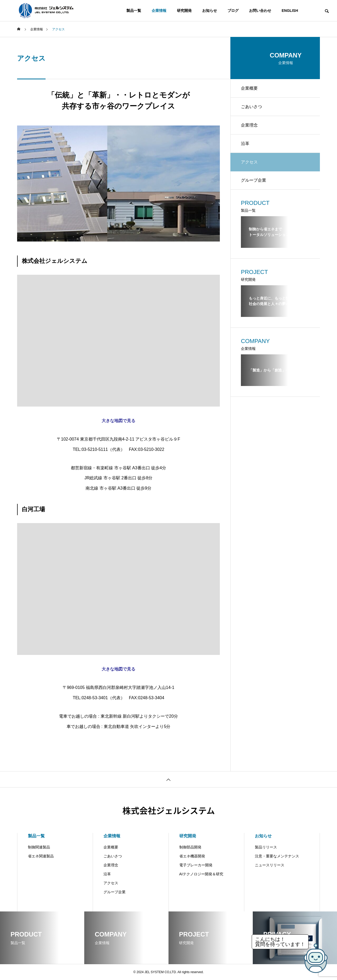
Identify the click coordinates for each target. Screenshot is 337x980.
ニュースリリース (270, 865)
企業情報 (159, 11)
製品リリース (266, 847)
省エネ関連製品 (41, 856)
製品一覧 (134, 11)
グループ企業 (254, 180)
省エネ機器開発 (192, 856)
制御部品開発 (190, 847)
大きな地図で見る (118, 421)
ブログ (233, 11)
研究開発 (184, 11)
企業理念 (249, 125)
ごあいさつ (251, 107)
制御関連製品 (39, 847)
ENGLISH (290, 11)
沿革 (245, 144)
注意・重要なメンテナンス (277, 856)
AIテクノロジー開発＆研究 (201, 874)
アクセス (111, 883)
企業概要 (249, 88)
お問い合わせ (260, 11)
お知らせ (210, 11)
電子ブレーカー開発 (196, 865)
